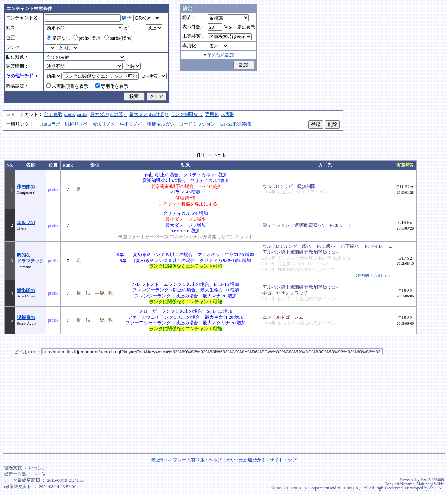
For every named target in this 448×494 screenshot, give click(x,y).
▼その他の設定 (219, 55)
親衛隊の (26, 291)
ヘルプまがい (222, 460)
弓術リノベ (131, 124)
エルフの (26, 223)
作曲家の (26, 187)
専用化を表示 (112, 86)
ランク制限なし (187, 114)
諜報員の (26, 318)
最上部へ (160, 460)
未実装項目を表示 (67, 86)
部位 (95, 165)
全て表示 (53, 114)
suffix (83, 114)
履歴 (126, 18)
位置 (53, 165)
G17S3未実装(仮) (237, 124)
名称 (30, 165)
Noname (407, 484)
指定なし (58, 38)
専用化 (212, 114)
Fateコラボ (50, 124)
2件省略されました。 (374, 275)
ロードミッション (197, 124)
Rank (68, 165)
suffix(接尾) (118, 38)
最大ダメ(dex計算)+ (149, 114)
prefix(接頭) (87, 38)
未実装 (228, 114)
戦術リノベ (76, 124)
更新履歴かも (252, 460)
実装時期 (405, 165)
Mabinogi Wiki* (430, 484)
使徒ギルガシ (161, 124)
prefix (70, 114)
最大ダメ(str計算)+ (109, 114)
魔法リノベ (104, 124)
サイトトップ (283, 460)
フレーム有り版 (189, 460)
